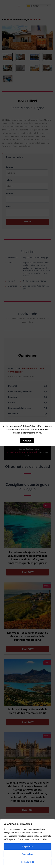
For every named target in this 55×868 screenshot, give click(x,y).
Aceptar (27, 441)
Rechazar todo (27, 862)
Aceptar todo (28, 846)
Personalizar (27, 854)
